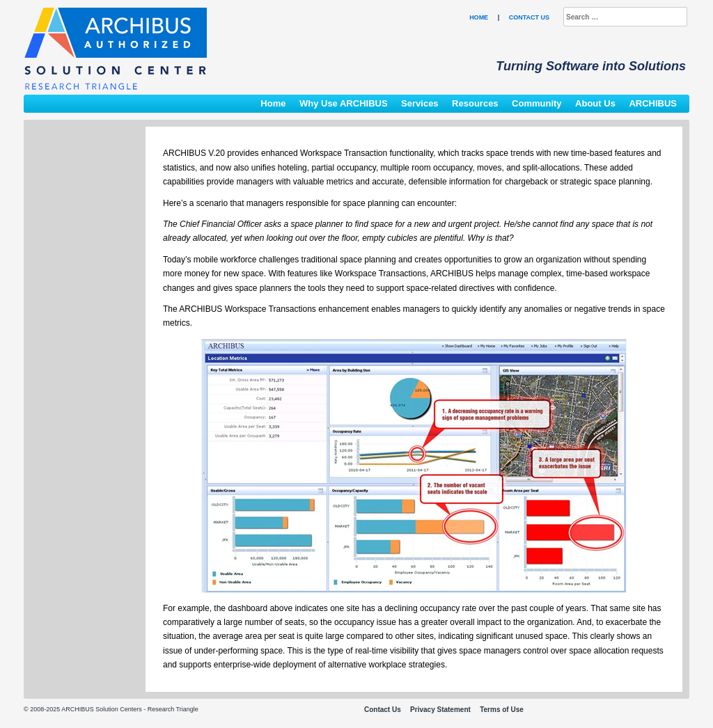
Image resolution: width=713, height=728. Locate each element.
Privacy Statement (440, 710)
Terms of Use (502, 710)
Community (537, 103)
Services (420, 103)
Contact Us (529, 17)
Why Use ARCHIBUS (344, 103)
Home (479, 17)
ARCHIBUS (653, 103)
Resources (475, 103)
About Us (595, 103)
